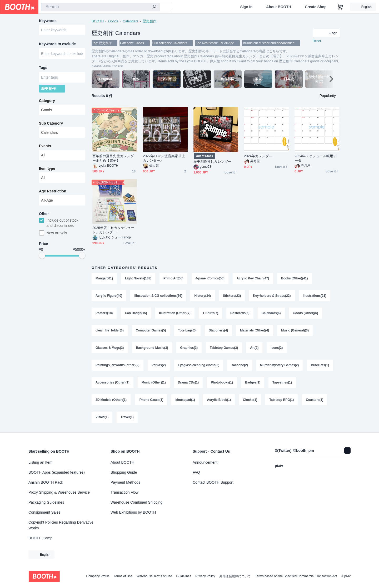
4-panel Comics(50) (210, 278)
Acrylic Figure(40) (109, 296)
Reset (317, 41)
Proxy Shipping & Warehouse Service (59, 492)
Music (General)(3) (295, 330)
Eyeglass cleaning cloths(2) (199, 365)
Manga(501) (104, 278)
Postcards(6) (240, 313)
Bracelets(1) (320, 365)
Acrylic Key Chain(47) (253, 278)
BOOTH (98, 21)
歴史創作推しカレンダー (212, 162)
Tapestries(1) (282, 382)
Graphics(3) (189, 348)
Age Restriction (53, 191)
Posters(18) (104, 313)
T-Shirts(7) (210, 313)
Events (45, 146)
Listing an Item (40, 462)
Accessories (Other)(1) (113, 382)
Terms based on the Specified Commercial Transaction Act (296, 576)
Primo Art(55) (173, 278)
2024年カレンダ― (258, 156)
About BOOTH (279, 7)
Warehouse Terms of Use (154, 576)
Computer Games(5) (151, 330)
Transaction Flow (124, 492)
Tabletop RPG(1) (281, 400)
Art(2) (254, 348)
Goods (113, 21)
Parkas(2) (159, 365)
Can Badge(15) (136, 313)
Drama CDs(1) (188, 382)
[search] (154, 7)
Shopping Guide (124, 472)
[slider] (42, 255)
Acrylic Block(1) (219, 400)
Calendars (130, 21)
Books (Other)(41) (294, 278)
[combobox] (100, 7)
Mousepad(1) (185, 400)
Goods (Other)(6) (306, 313)
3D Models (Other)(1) (111, 400)
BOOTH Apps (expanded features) (57, 472)
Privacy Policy (205, 576)
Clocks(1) (250, 400)
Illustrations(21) (315, 296)
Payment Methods (125, 482)
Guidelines (184, 576)
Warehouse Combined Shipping (136, 502)
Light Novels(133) (138, 278)
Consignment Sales (44, 512)
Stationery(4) (218, 330)
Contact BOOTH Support (213, 482)
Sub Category (51, 123)
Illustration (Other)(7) (175, 313)
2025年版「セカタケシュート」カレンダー (113, 230)
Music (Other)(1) (154, 382)
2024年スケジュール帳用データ (316, 158)
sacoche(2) (240, 365)
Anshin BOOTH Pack (46, 482)
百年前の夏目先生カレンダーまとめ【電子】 (113, 158)
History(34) (203, 296)
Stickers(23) (232, 296)
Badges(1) (253, 382)
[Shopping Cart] (340, 7)
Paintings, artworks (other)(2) (118, 365)
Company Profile (98, 576)
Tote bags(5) (187, 330)
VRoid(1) (102, 417)
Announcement (205, 462)
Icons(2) (277, 348)
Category (47, 101)
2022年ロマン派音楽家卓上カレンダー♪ (164, 158)
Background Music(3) (152, 348)
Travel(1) (127, 417)
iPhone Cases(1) (151, 400)
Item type (47, 168)
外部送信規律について (235, 576)
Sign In (246, 7)
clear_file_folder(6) (110, 330)
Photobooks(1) (222, 382)
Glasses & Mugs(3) (110, 348)
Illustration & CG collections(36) (158, 296)
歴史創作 (149, 21)
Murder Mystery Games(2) (279, 365)
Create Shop (316, 7)
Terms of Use (123, 576)
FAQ (196, 472)
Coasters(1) (315, 400)
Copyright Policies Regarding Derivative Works (61, 525)
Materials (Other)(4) (255, 330)
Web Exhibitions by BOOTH (133, 512)
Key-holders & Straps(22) (272, 296)
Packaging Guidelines (46, 502)
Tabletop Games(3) (224, 348)
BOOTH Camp (40, 538)
